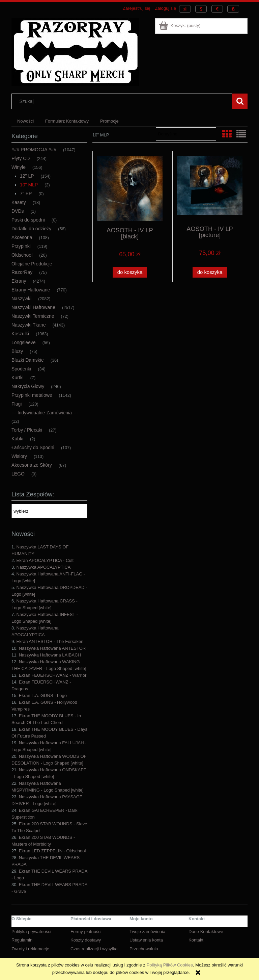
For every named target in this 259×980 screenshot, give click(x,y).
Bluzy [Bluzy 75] (17, 351)
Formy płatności (86, 932)
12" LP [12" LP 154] (27, 176)
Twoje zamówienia (147, 932)
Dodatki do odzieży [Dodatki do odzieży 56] (31, 229)
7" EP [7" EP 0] (26, 194)
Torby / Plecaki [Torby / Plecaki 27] (27, 430)
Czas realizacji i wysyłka (94, 949)
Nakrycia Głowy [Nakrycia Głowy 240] (28, 386)
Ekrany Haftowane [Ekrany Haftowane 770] (31, 290)
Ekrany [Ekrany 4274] (19, 281)
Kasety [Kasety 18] (19, 202)
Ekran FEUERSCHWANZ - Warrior (53, 675)
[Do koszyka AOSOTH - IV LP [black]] (130, 272)
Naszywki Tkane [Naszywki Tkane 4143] (29, 325)
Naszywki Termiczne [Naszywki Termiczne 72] (33, 316)
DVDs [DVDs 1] (18, 211)
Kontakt (196, 940)
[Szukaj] (240, 101)
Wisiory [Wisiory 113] (19, 456)
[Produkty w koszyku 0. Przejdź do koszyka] (180, 25)
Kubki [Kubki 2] (17, 439)
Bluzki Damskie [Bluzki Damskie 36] (28, 360)
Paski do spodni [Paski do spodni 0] (28, 220)
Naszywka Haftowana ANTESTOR (52, 648)
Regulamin (22, 940)
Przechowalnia (144, 949)
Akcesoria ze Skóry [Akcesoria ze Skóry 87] (32, 465)
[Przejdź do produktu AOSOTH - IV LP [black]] (130, 188)
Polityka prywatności (31, 932)
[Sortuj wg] (186, 134)
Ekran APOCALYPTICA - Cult (45, 560)
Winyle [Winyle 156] (19, 167)
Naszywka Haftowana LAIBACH (50, 655)
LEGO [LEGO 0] (18, 474)
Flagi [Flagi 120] (17, 404)
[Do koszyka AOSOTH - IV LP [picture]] (210, 272)
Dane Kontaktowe (206, 932)
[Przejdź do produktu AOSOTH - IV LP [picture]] (210, 188)
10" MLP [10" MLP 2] (29, 185)
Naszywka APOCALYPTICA (43, 567)
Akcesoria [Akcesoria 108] (22, 237)
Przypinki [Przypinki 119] (21, 246)
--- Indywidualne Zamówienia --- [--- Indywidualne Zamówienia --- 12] (45, 413)
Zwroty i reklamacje (30, 949)
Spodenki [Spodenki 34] (21, 369)
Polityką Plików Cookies (170, 965)
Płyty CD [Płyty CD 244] (21, 158)
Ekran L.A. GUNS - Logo (43, 695)
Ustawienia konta (146, 940)
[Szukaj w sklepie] (123, 101)
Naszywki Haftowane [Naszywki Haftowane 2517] (33, 307)
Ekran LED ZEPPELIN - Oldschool (52, 851)
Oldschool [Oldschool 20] (22, 255)
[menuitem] (25, 121)
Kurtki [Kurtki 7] (18, 378)
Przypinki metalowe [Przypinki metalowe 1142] (32, 395)
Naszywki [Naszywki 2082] (21, 299)
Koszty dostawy (86, 940)
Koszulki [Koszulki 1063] (20, 334)
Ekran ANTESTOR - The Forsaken (50, 641)
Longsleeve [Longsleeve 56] (24, 342)
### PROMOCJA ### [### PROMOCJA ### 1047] (34, 150)
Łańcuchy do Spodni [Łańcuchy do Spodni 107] (33, 447)
